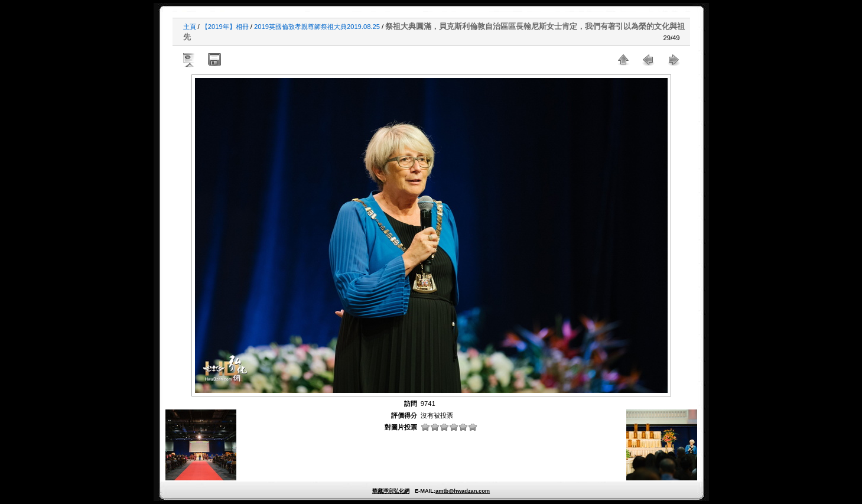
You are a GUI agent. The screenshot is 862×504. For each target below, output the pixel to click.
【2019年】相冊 (225, 27)
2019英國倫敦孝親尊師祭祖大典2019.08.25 (317, 27)
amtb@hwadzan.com (463, 491)
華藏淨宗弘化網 (391, 491)
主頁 (190, 27)
